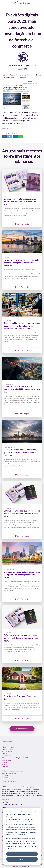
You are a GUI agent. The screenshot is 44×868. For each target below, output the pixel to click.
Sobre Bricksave (7, 751)
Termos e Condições (8, 749)
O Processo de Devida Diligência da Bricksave (16, 758)
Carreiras (5, 754)
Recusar (22, 859)
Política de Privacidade (9, 747)
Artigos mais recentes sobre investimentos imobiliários (22, 156)
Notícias (5, 75)
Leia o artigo (7, 128)
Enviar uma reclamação (9, 773)
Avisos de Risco (7, 756)
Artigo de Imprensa (18, 75)
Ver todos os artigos (22, 729)
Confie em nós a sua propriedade (12, 771)
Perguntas (5, 767)
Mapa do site (6, 777)
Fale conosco (6, 769)
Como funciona (6, 760)
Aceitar (22, 854)
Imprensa (5, 775)
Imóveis (4, 762)
